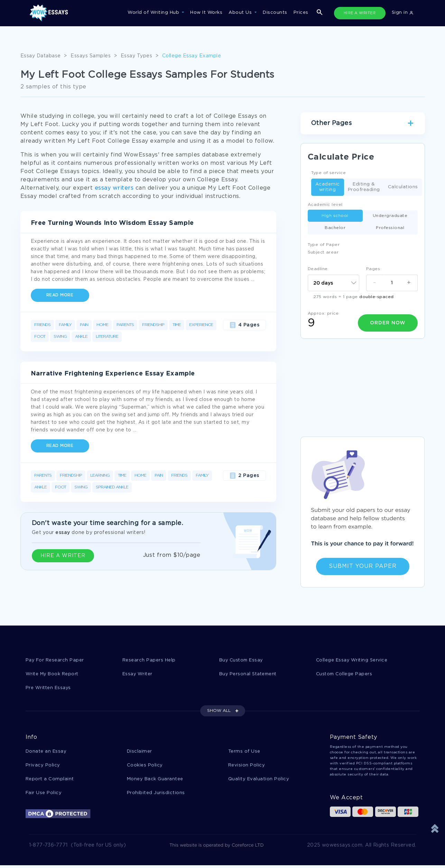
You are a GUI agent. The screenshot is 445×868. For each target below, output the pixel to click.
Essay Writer (138, 674)
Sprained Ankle (112, 487)
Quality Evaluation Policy (259, 781)
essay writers (114, 188)
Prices (301, 13)
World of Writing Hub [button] (154, 13)
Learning (100, 475)
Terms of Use (244, 752)
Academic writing (328, 187)
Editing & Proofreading (364, 187)
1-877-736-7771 (48, 848)
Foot (40, 337)
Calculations (403, 187)
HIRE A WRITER (360, 13)
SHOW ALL (219, 712)
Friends (42, 325)
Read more (60, 295)
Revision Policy (247, 767)
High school (335, 216)
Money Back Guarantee (155, 781)
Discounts (275, 13)
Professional (390, 228)
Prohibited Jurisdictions (156, 795)
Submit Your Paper (363, 566)
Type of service (329, 173)
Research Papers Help (149, 660)
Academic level (325, 205)
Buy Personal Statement (249, 674)
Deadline (318, 269)
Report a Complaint (50, 781)
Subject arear (323, 252)
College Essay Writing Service (353, 660)
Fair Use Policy (44, 795)
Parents (125, 325)
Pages (373, 269)
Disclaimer (140, 752)
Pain (84, 325)
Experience (201, 325)
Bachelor (335, 228)
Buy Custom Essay (242, 660)
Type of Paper (324, 245)
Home (102, 325)
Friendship (153, 325)
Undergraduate (390, 216)
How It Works (206, 13)
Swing (60, 337)
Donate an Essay (46, 752)
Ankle (81, 337)
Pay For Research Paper (55, 660)
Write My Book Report (53, 674)
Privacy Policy (43, 767)
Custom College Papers (345, 674)
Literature (107, 337)
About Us (241, 13)
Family (65, 325)
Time (177, 325)
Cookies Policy (145, 767)
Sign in (402, 13)
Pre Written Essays (49, 689)
